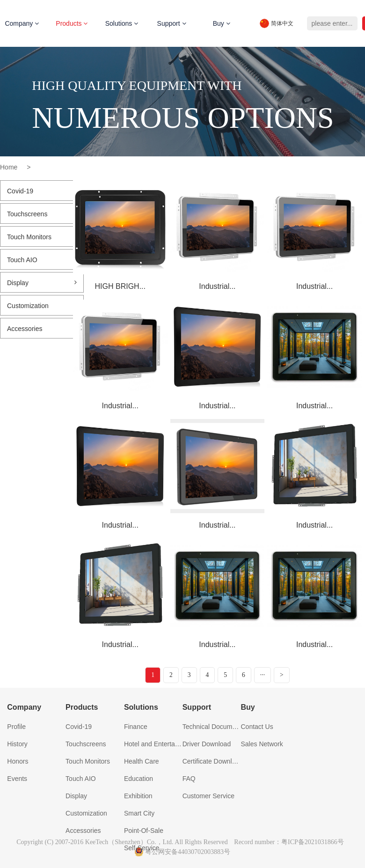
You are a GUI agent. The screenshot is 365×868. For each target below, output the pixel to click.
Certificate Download (212, 761)
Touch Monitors (42, 237)
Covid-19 (42, 191)
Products (72, 23)
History (17, 744)
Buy (222, 23)
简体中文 (282, 23)
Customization (42, 306)
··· (263, 675)
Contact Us (257, 727)
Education (139, 779)
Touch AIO (42, 260)
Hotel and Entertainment (153, 744)
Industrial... (217, 286)
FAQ (189, 779)
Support (172, 23)
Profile (16, 727)
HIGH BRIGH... (120, 286)
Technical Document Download (212, 727)
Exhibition (138, 796)
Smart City (139, 813)
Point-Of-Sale (144, 831)
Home (9, 167)
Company (24, 707)
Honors (18, 761)
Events (17, 779)
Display (42, 283)
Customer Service (208, 796)
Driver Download (207, 744)
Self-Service (142, 848)
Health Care (142, 761)
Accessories (42, 329)
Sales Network (262, 744)
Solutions (122, 23)
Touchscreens (42, 214)
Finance (136, 727)
